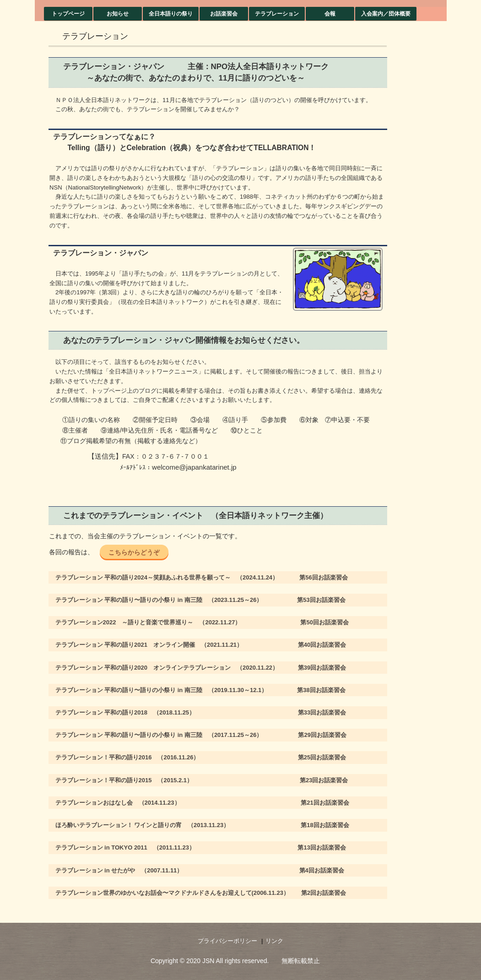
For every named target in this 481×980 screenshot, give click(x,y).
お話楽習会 (224, 14)
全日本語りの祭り (171, 14)
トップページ (68, 14)
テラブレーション (277, 14)
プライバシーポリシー (227, 941)
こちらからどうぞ (134, 552)
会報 (330, 14)
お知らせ (118, 14)
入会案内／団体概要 (386, 14)
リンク (274, 941)
